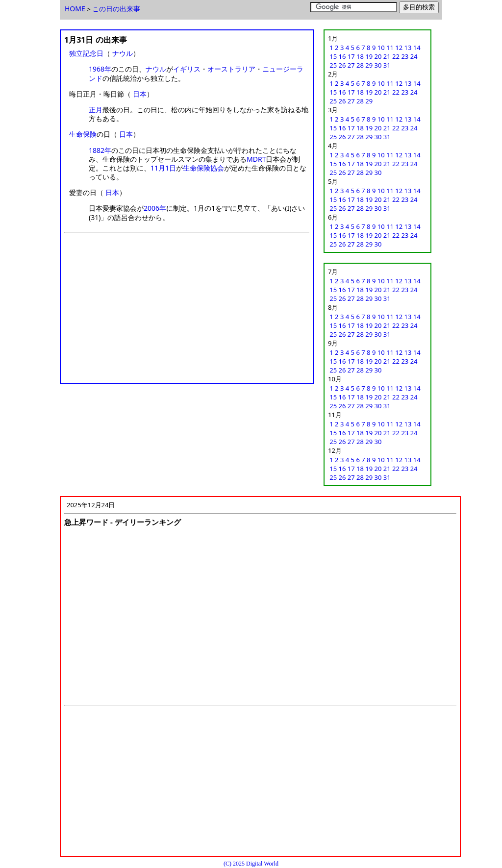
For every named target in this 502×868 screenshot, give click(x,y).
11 (390, 48)
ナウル (123, 53)
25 (333, 65)
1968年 (100, 69)
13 (408, 48)
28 (360, 65)
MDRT (256, 159)
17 (351, 56)
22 (396, 56)
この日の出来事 (116, 9)
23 (405, 56)
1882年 (100, 150)
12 (399, 48)
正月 (96, 110)
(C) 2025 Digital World (251, 864)
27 (351, 65)
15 (333, 56)
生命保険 (83, 134)
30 (378, 65)
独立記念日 (86, 53)
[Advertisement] (187, 311)
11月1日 (163, 168)
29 (369, 65)
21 (387, 56)
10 (381, 48)
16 (342, 56)
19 (369, 56)
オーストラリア (231, 69)
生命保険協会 (203, 168)
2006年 (155, 208)
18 (360, 56)
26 (342, 65)
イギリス (187, 69)
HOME (75, 9)
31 (387, 65)
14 (417, 48)
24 (414, 56)
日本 (140, 94)
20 (378, 56)
